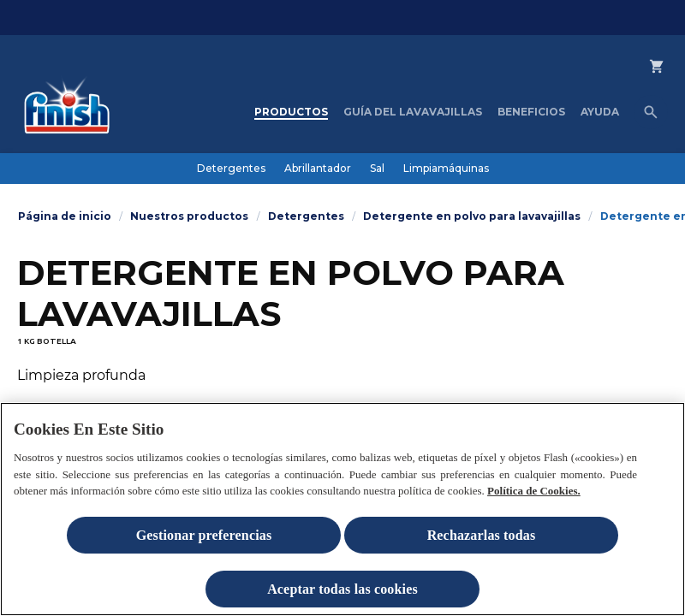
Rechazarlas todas (482, 543)
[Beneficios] (531, 112)
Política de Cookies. (534, 498)
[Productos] (291, 112)
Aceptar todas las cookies (342, 597)
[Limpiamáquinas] (446, 169)
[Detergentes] (231, 169)
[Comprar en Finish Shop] (667, 80)
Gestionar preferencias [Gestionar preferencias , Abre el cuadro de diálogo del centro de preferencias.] (204, 543)
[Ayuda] (600, 112)
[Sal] (377, 169)
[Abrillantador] (318, 169)
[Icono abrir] (651, 112)
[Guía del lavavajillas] (413, 112)
